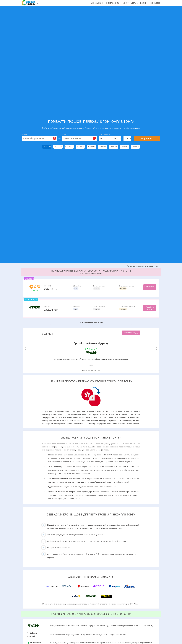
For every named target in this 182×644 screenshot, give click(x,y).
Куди (64, 134)
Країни (144, 3)
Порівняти (147, 138)
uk (39, 3)
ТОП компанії (96, 3)
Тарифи (125, 3)
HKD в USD (58, 147)
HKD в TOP (47, 147)
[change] (59, 138)
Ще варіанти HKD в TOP (91, 322)
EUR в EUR (135, 147)
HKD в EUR (69, 147)
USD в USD (91, 147)
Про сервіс (154, 3)
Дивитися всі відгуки (91, 370)
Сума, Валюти (105, 134)
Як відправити (112, 3)
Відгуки (135, 3)
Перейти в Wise (150, 308)
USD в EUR (103, 147)
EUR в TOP (114, 147)
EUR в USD (124, 147)
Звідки (25, 134)
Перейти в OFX (150, 287)
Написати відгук (131, 333)
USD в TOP (80, 147)
